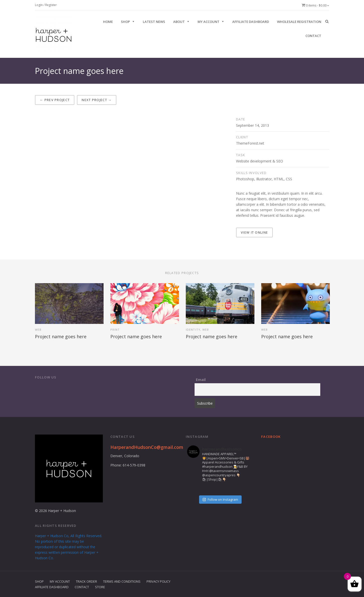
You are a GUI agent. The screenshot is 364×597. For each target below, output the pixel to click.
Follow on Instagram (220, 499)
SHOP (125, 22)
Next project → (97, 100)
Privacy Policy (158, 581)
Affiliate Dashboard (251, 22)
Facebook (271, 436)
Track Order (86, 581)
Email (201, 379)
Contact (82, 587)
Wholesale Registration (299, 22)
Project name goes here (61, 336)
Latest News (154, 22)
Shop (39, 581)
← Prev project (55, 100)
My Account (209, 22)
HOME (108, 22)
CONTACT (313, 36)
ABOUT (179, 22)
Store (100, 587)
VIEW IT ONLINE (254, 232)
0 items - (315, 5)
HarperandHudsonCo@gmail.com (147, 447)
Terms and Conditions (122, 581)
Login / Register (46, 5)
